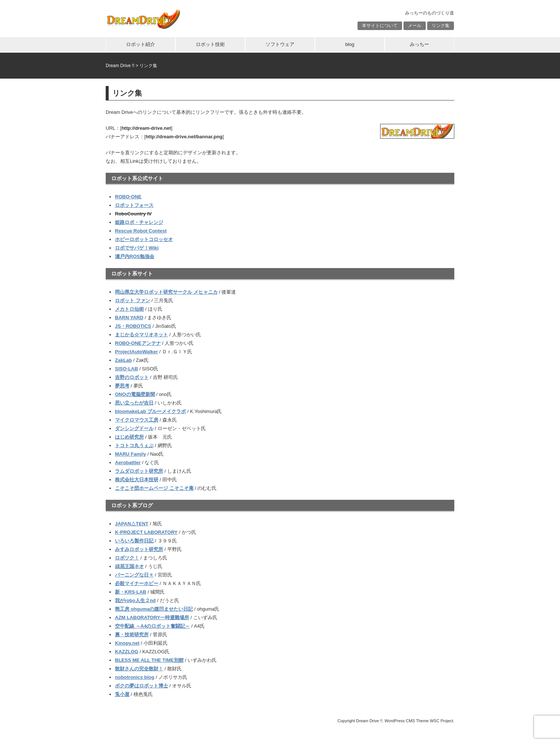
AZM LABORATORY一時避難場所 (152, 617)
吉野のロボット (132, 377)
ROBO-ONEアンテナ (138, 343)
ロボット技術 (210, 44)
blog (350, 44)
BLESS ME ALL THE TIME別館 (149, 660)
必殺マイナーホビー (137, 583)
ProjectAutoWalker (136, 352)
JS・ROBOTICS (133, 326)
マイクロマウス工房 (137, 420)
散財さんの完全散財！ (139, 669)
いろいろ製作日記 (134, 541)
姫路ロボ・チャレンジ (139, 222)
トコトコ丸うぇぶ (134, 445)
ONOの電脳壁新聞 (135, 394)
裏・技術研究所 (132, 635)
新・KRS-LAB (131, 592)
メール (415, 26)
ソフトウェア (280, 44)
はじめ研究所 (129, 437)
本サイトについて (380, 26)
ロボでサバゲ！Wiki (137, 248)
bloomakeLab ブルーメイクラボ (150, 411)
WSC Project (442, 721)
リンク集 (441, 26)
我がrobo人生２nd (135, 600)
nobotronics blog (135, 677)
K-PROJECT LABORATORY (146, 532)
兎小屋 (122, 694)
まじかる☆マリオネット (141, 335)
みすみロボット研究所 (139, 549)
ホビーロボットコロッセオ (144, 239)
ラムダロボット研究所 (139, 471)
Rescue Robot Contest (141, 231)
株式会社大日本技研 (137, 480)
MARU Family (131, 454)
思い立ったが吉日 (134, 403)
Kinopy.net (127, 643)
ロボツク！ (127, 558)
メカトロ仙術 (129, 309)
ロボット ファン (133, 300)
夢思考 (122, 386)
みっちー (419, 44)
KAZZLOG (127, 652)
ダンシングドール (134, 428)
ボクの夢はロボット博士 (141, 686)
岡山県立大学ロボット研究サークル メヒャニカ (166, 292)
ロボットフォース (134, 205)
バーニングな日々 (134, 575)
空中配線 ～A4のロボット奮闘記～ (152, 626)
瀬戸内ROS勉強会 (135, 256)
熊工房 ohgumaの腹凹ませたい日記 (154, 609)
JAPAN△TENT (132, 524)
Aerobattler (128, 463)
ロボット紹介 (141, 44)
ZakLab (123, 360)
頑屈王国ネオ (129, 566)
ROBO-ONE (128, 197)
